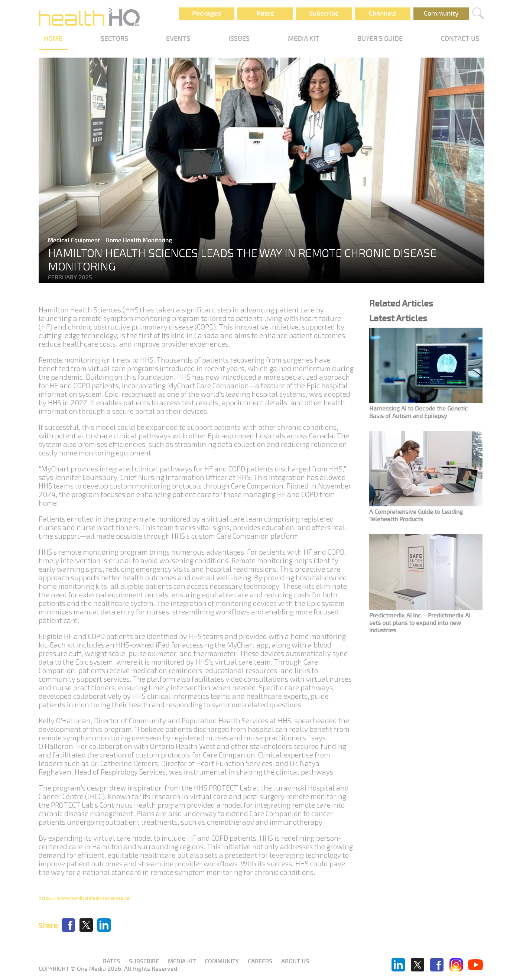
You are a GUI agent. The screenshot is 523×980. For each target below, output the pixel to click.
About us (295, 961)
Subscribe (324, 13)
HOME (53, 39)
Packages (207, 13)
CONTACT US (460, 39)
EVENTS (178, 39)
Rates (265, 13)
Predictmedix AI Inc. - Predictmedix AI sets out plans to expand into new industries (420, 623)
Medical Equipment (75, 240)
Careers (260, 961)
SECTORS (114, 39)
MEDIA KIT (304, 39)
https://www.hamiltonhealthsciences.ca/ (85, 898)
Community (441, 13)
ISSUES (239, 39)
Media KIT (182, 961)
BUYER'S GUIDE (380, 39)
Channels (383, 13)
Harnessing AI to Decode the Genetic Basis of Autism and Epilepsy (418, 412)
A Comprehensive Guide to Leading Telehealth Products (416, 516)
